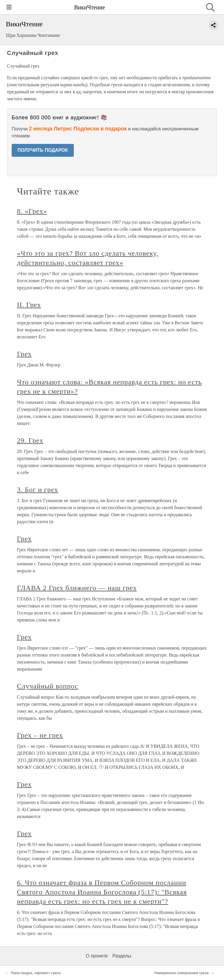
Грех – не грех (40, 735)
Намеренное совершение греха (182, 973)
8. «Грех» (32, 211)
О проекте (97, 956)
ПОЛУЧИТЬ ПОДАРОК (43, 150)
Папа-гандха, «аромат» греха (36, 973)
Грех (24, 354)
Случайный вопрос (48, 686)
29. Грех (30, 440)
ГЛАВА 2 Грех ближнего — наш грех (77, 588)
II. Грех (29, 305)
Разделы (122, 956)
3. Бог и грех (37, 490)
